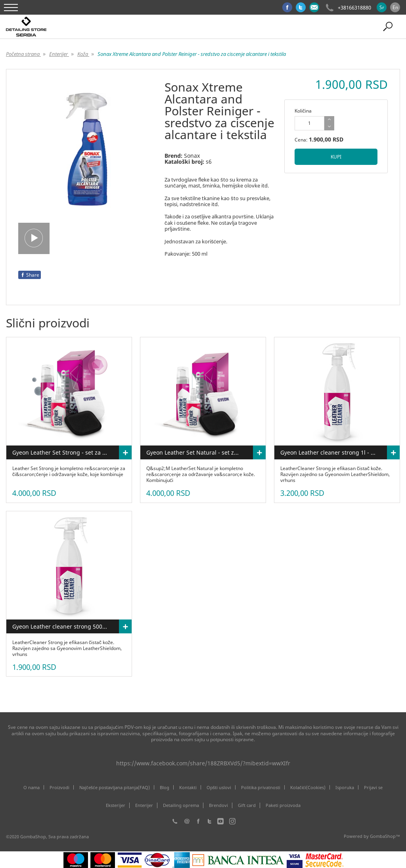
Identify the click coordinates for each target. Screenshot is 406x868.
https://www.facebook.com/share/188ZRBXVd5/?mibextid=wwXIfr (203, 763)
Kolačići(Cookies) (308, 787)
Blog (165, 787)
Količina (303, 111)
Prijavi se (373, 787)
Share (30, 275)
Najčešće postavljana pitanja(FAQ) (115, 787)
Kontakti (188, 787)
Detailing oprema (181, 805)
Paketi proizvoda (283, 805)
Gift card (247, 805)
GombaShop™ (385, 836)
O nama (32, 787)
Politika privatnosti (261, 787)
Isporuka (345, 787)
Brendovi (218, 805)
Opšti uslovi (219, 787)
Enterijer (144, 805)
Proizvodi (59, 787)
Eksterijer (116, 805)
